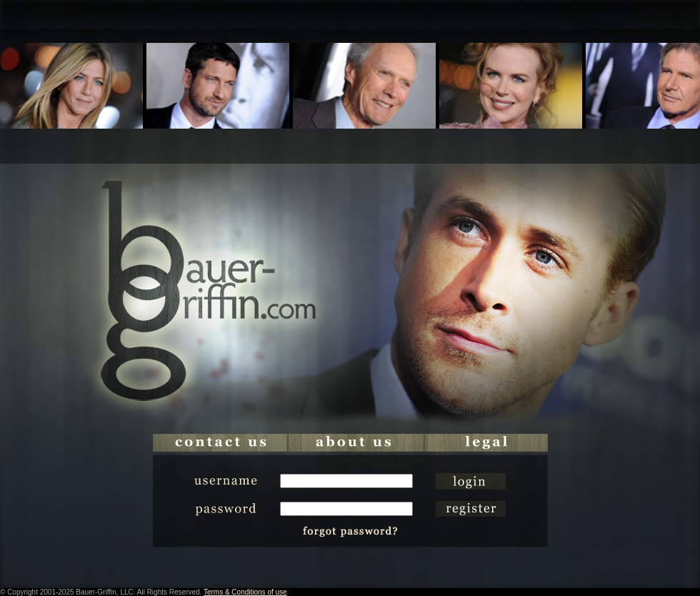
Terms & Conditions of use (245, 592)
